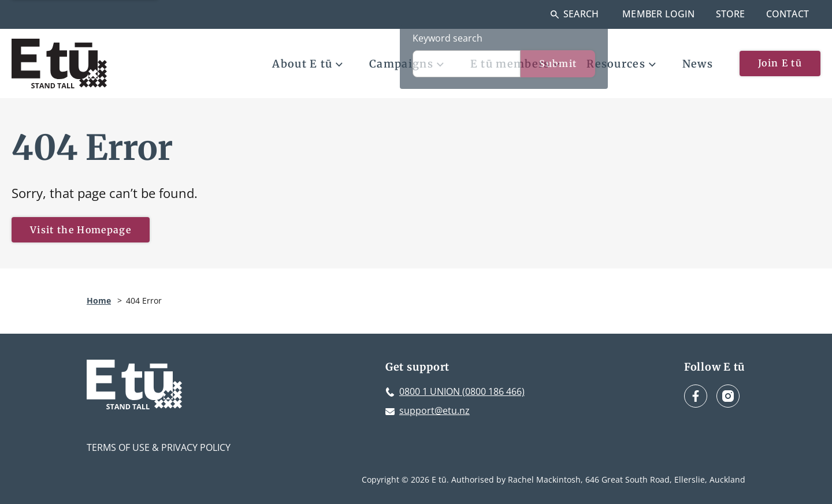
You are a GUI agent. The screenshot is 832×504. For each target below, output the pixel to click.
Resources (621, 64)
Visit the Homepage (81, 230)
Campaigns (406, 64)
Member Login (658, 14)
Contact (788, 14)
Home (99, 300)
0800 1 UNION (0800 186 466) (462, 391)
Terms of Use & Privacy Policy (159, 447)
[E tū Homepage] (59, 64)
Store (731, 14)
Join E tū (780, 63)
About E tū (307, 64)
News (698, 64)
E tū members (515, 64)
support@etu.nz (434, 410)
